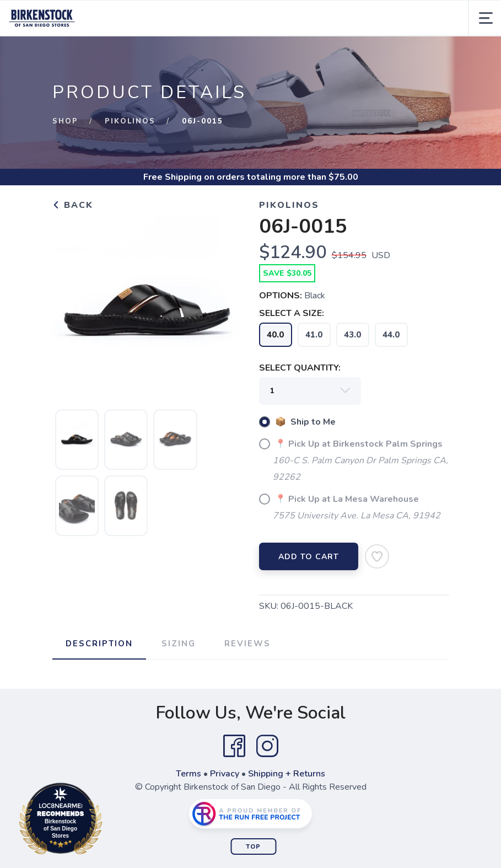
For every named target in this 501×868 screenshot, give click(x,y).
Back (73, 205)
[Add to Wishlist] (377, 556)
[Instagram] (267, 746)
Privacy (225, 774)
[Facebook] (234, 746)
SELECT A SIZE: (292, 313)
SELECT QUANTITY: (300, 368)
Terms (188, 774)
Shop (65, 121)
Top (253, 847)
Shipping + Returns (287, 774)
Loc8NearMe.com (109, 821)
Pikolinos (130, 121)
